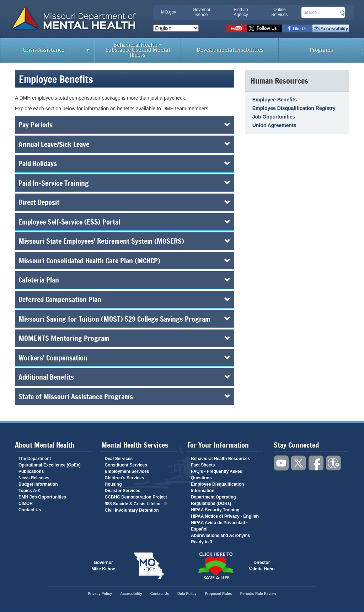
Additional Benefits (125, 377)
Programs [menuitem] (321, 50)
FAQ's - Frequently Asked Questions (217, 475)
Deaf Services (119, 459)
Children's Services (125, 478)
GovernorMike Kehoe (103, 566)
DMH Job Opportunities (42, 497)
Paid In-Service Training (125, 183)
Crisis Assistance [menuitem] (45, 52)
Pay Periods (125, 125)
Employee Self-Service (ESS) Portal (125, 222)
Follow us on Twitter (264, 28)
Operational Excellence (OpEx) (50, 465)
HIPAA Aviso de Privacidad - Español (219, 526)
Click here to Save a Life (215, 566)
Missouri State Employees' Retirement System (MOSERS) (125, 241)
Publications (31, 471)
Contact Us (30, 510)
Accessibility (331, 28)
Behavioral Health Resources (220, 459)
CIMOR (26, 503)
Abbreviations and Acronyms (220, 535)
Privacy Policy (100, 594)
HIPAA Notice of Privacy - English (225, 516)
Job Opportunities (274, 117)
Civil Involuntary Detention (132, 510)
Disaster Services (123, 491)
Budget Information (38, 484)
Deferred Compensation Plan (125, 299)
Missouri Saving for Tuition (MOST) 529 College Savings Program (125, 319)
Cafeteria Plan (125, 280)
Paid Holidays (125, 163)
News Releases (34, 478)
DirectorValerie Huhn (262, 566)
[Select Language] (176, 28)
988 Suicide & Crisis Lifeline (136, 503)
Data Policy (187, 594)
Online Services (279, 12)
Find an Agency (241, 12)
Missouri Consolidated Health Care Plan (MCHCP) (125, 260)
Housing (113, 484)
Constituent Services (126, 465)
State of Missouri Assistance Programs (125, 396)
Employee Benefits (275, 100)
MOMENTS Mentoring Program (125, 338)
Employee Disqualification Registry (294, 108)
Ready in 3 (202, 542)
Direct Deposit (125, 202)
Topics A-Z (29, 491)
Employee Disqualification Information (217, 487)
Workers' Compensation (125, 358)
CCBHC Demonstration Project (136, 497)
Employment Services (127, 471)
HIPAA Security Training (215, 510)
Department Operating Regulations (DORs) (213, 500)
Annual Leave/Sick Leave (125, 144)
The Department (35, 459)
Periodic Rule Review (258, 594)
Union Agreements (274, 125)
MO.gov (168, 12)
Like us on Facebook (297, 28)
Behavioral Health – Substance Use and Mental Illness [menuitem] (138, 50)
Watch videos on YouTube (237, 28)
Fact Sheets (203, 465)
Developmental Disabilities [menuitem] (230, 50)
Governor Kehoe (202, 12)
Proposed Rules (218, 594)
